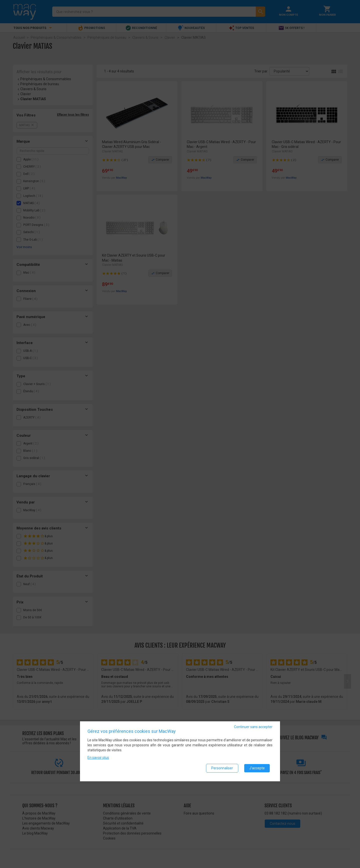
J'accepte (257, 769)
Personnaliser (222, 769)
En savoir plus (98, 759)
